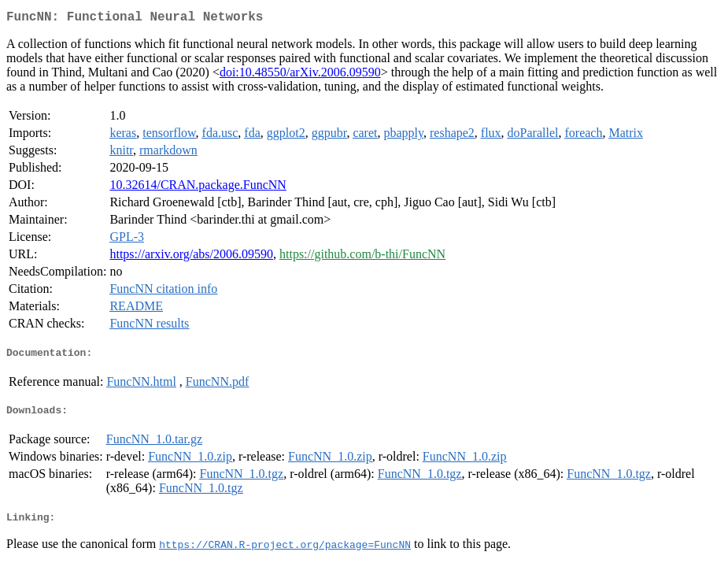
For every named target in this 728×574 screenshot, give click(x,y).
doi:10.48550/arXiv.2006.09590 (300, 75)
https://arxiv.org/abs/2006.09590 (191, 257)
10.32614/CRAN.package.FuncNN (198, 188)
